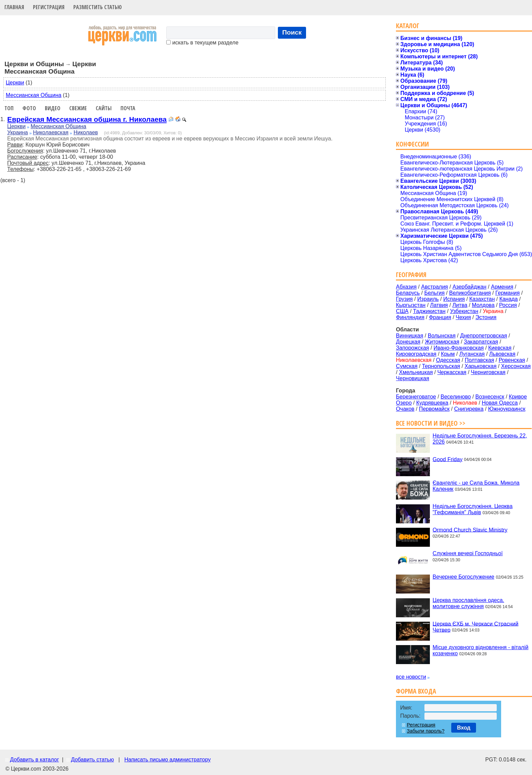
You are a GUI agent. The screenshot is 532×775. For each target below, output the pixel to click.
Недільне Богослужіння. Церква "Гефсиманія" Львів (472, 509)
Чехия (463, 317)
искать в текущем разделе (202, 43)
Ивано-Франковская (459, 348)
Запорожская (412, 348)
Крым (448, 354)
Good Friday (448, 459)
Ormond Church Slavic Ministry (470, 530)
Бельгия (434, 293)
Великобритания (470, 293)
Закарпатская (481, 342)
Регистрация (49, 7)
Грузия (404, 299)
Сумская (407, 366)
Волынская (442, 336)
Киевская (500, 348)
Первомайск (434, 409)
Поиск (292, 32)
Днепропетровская (483, 336)
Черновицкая (413, 378)
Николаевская (51, 132)
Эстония (486, 317)
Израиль (428, 299)
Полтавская (480, 360)
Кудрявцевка (432, 403)
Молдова (483, 305)
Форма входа (416, 691)
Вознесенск (490, 397)
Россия (508, 305)
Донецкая (408, 342)
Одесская (448, 360)
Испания (454, 299)
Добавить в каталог (34, 760)
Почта (128, 108)
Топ (9, 108)
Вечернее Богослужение (463, 577)
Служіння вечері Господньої (468, 553)
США (402, 311)
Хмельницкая (416, 372)
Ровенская (512, 360)
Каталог (408, 26)
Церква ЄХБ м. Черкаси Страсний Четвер (476, 627)
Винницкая (410, 336)
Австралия (434, 287)
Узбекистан (464, 311)
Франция (440, 317)
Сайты (104, 108)
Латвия (439, 305)
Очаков (405, 409)
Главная (14, 7)
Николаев (86, 132)
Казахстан (482, 299)
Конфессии (412, 144)
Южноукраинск (507, 409)
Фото (29, 108)
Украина (17, 132)
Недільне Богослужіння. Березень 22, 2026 (480, 439)
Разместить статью (98, 7)
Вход (464, 728)
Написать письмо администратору (167, 760)
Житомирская (442, 342)
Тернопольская (441, 366)
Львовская (502, 354)
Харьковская (480, 366)
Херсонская (516, 366)
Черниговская (488, 372)
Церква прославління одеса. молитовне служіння (468, 603)
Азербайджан (470, 287)
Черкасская (452, 372)
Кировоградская (416, 354)
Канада (509, 299)
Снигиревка (469, 409)
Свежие (78, 108)
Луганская (472, 354)
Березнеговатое (416, 397)
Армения (502, 287)
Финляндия (410, 317)
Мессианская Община (34, 95)
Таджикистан (429, 311)
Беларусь (408, 293)
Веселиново (456, 397)
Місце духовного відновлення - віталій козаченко (480, 650)
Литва (460, 305)
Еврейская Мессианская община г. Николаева (87, 119)
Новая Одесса (500, 403)
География (411, 275)
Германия (508, 293)
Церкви (15, 83)
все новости (411, 677)
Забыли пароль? (426, 731)
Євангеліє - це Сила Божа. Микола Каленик (476, 486)
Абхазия (406, 287)
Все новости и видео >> (431, 423)
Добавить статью (92, 760)
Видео (53, 108)
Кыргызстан (411, 305)
